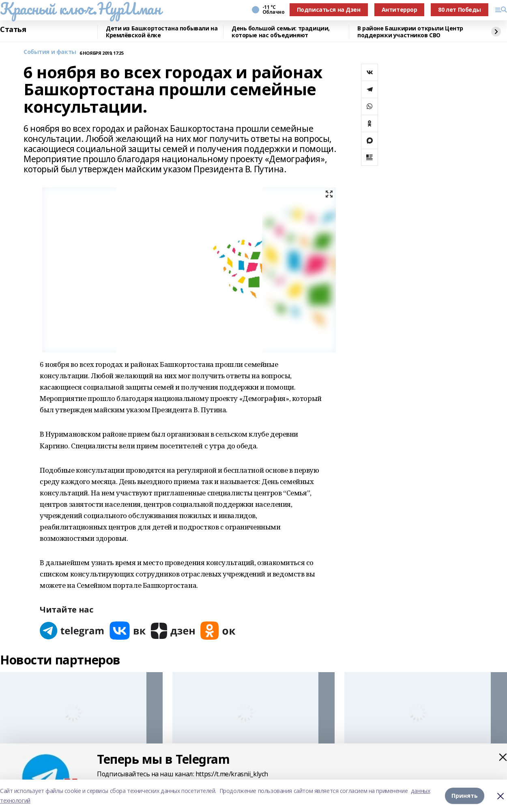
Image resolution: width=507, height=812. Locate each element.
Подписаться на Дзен (329, 10)
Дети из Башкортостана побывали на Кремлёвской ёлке (162, 32)
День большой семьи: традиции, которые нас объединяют (281, 32)
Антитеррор (400, 10)
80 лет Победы (460, 10)
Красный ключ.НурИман (81, 9)
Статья (13, 30)
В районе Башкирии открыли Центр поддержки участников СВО (410, 32)
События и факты (50, 52)
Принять (465, 796)
